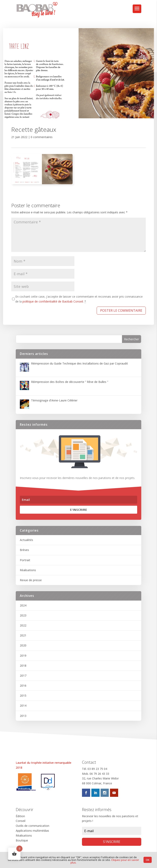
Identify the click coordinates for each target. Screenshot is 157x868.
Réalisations (28, 570)
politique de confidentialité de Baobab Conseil (53, 301)
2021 (23, 635)
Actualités (26, 540)
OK (148, 860)
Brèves (24, 550)
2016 (23, 686)
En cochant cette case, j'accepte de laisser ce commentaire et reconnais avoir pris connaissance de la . (79, 299)
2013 (23, 716)
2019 (23, 656)
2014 (23, 706)
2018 (23, 666)
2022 (23, 625)
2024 (23, 605)
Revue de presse (31, 580)
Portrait (25, 560)
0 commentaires (42, 137)
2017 (23, 676)
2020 (23, 645)
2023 (23, 615)
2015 (23, 696)
